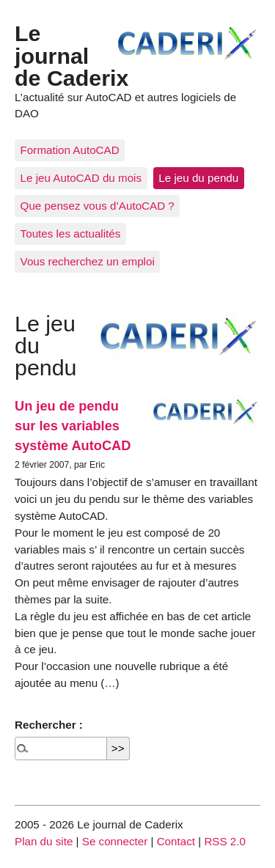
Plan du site (44, 841)
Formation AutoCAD (70, 150)
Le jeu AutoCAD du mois (81, 178)
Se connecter (115, 841)
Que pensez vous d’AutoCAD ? (98, 206)
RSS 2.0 (225, 841)
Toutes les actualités (71, 233)
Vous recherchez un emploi (88, 261)
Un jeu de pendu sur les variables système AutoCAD (73, 426)
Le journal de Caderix (71, 55)
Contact (176, 841)
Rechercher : (49, 725)
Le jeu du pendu (198, 178)
